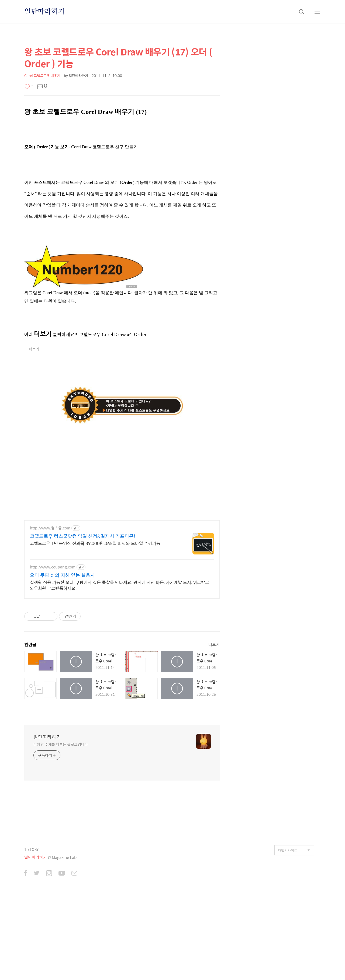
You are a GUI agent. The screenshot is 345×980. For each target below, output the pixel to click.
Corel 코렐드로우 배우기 (42, 75)
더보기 (34, 349)
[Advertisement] (122, 566)
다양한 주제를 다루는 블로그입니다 (61, 759)
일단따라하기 (44, 12)
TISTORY (31, 864)
